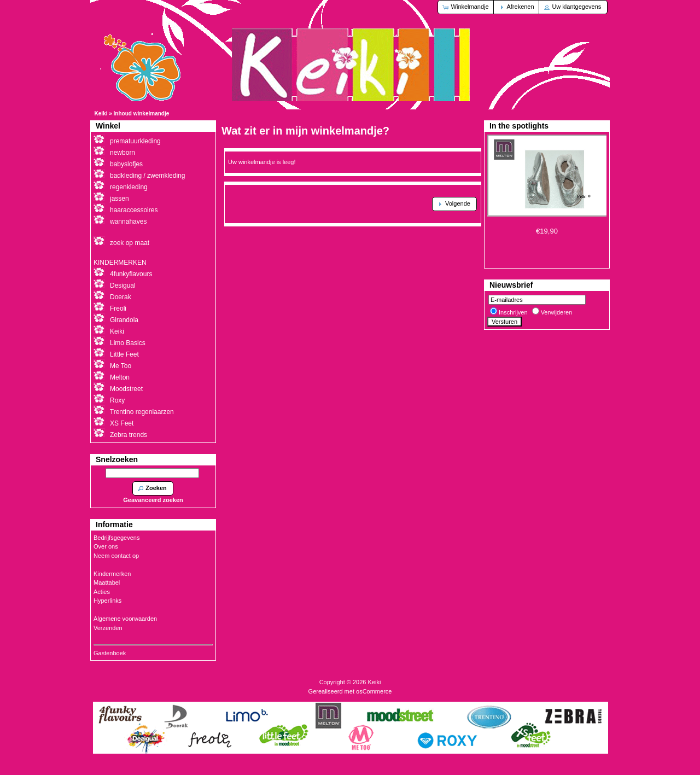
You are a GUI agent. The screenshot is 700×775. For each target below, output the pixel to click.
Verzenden (108, 628)
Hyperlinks (107, 601)
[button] (466, 7)
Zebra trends (129, 435)
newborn (122, 153)
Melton (120, 377)
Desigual (123, 285)
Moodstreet (126, 389)
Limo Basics (128, 343)
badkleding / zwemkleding (147, 176)
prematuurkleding (135, 141)
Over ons (106, 546)
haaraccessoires (134, 210)
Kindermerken (112, 574)
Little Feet (124, 354)
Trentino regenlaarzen (142, 412)
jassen (119, 199)
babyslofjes (126, 164)
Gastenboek (110, 653)
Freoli (118, 308)
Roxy (117, 400)
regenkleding (129, 187)
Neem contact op (116, 556)
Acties (102, 592)
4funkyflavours (131, 274)
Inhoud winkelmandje (142, 113)
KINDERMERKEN (120, 263)
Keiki (101, 113)
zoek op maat (130, 243)
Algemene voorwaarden (125, 619)
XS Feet (122, 423)
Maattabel (107, 582)
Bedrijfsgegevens (116, 538)
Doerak (121, 297)
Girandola (124, 320)
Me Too (121, 366)
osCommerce (374, 691)
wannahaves (128, 222)
